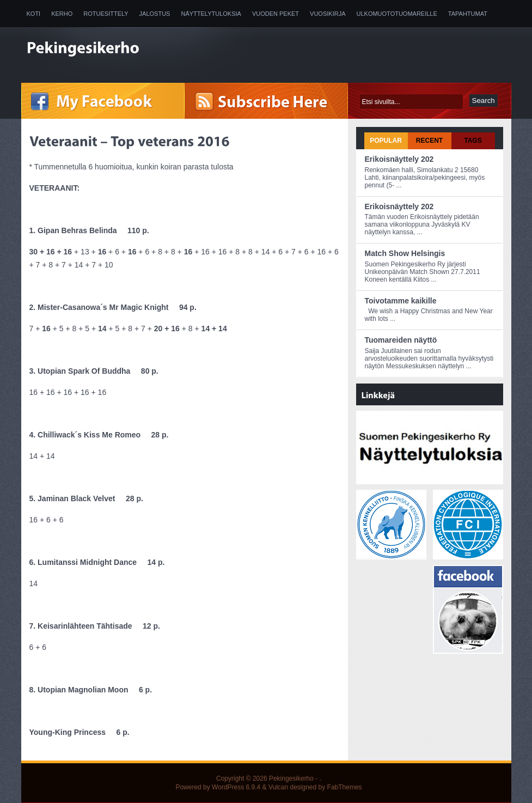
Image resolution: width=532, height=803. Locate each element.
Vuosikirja (328, 14)
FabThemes (345, 787)
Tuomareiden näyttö (401, 340)
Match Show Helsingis (405, 253)
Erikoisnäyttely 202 (399, 159)
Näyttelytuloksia (211, 14)
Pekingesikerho (291, 778)
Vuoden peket (276, 14)
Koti (34, 14)
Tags (473, 141)
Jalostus (155, 14)
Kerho (62, 14)
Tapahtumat (468, 14)
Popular (386, 141)
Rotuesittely (106, 14)
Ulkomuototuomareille (397, 14)
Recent (429, 141)
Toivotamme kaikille (401, 301)
